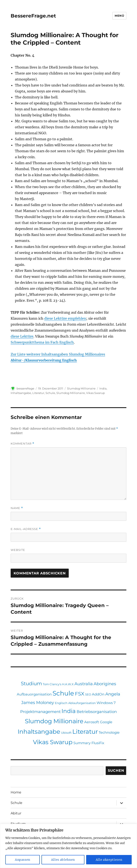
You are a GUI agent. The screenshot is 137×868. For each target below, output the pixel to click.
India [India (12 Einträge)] (69, 711)
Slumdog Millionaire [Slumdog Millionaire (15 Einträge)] (54, 721)
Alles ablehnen (63, 860)
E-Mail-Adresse (26, 529)
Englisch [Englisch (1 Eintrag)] (61, 703)
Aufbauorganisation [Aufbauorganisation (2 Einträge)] (34, 694)
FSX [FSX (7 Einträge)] (80, 694)
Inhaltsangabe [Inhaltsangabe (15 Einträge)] (39, 732)
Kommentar (22, 444)
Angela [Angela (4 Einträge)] (113, 694)
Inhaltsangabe (21, 393)
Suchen (116, 771)
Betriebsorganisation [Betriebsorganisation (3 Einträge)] (97, 712)
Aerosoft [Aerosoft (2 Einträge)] (92, 722)
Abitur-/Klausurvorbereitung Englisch (44, 360)
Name (17, 508)
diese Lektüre (22, 336)
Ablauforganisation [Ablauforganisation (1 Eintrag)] (82, 703)
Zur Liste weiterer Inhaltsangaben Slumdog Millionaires (58, 354)
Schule (50, 393)
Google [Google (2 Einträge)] (106, 722)
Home (16, 792)
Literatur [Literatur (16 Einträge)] (85, 732)
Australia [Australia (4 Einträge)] (84, 684)
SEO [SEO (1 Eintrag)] (88, 694)
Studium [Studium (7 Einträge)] (31, 684)
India (103, 388)
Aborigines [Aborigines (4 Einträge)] (105, 684)
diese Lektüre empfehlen (65, 318)
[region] (68, 846)
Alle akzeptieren (109, 860)
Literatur (38, 393)
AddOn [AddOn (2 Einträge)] (98, 694)
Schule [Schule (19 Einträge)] (63, 693)
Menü (119, 16)
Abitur (16, 813)
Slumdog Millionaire (81, 388)
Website (18, 550)
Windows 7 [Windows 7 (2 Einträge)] (106, 703)
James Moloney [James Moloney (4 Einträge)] (38, 703)
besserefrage (25, 388)
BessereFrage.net (33, 16)
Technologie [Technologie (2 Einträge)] (109, 732)
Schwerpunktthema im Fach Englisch (42, 342)
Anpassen (23, 860)
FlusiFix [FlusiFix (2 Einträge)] (98, 743)
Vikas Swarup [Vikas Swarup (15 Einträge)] (53, 742)
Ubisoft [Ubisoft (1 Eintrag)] (66, 733)
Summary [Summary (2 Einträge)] (82, 743)
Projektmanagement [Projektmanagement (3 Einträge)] (40, 712)
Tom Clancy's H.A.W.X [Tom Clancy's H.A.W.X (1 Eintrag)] (58, 684)
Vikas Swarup (96, 393)
